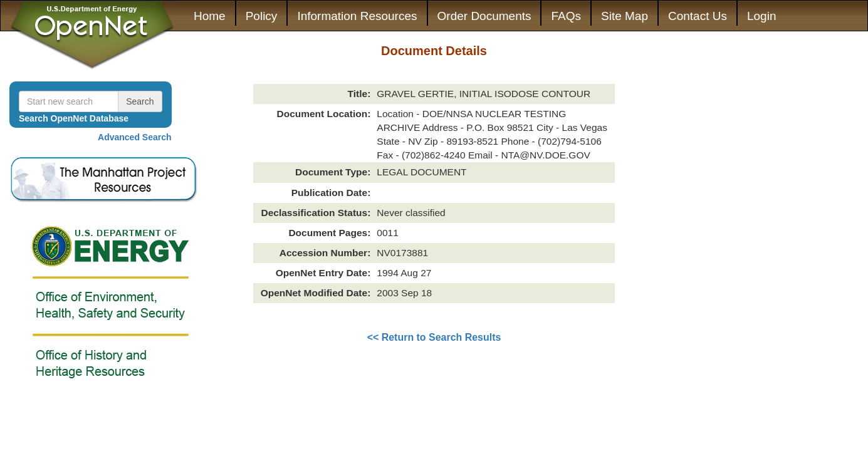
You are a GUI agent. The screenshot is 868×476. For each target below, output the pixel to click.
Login (762, 16)
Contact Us (698, 16)
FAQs (566, 16)
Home (210, 16)
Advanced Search (135, 137)
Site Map (625, 16)
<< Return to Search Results (434, 337)
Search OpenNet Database (74, 118)
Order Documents (484, 16)
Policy (262, 16)
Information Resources (357, 16)
